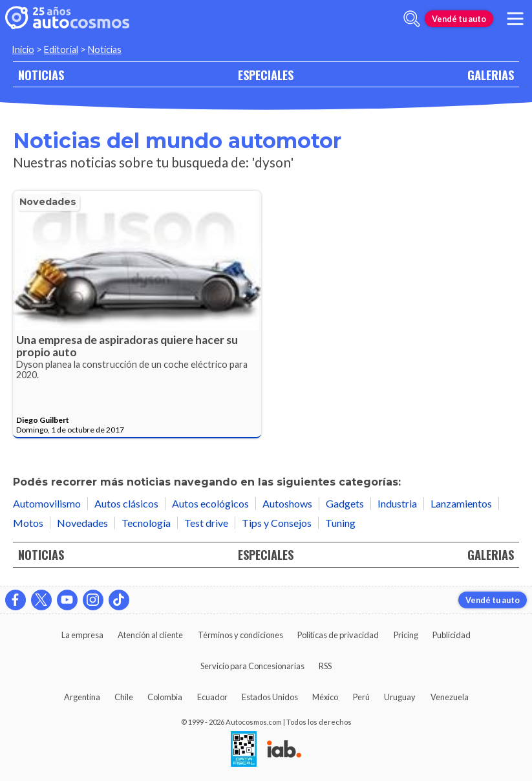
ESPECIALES (266, 75)
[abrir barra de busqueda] (412, 19)
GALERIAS (491, 75)
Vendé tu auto (459, 19)
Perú (361, 697)
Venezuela (450, 697)
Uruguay (400, 697)
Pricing (406, 635)
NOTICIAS (41, 75)
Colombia (165, 697)
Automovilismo (47, 503)
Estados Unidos (270, 697)
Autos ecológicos (210, 503)
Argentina (82, 697)
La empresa (82, 635)
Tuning (340, 523)
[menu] (515, 19)
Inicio (23, 49)
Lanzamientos (461, 503)
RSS (325, 666)
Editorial (61, 49)
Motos (28, 523)
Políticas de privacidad (338, 635)
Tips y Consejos (277, 523)
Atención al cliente (150, 635)
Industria (397, 503)
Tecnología (146, 523)
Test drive (206, 523)
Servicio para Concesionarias (252, 666)
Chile (124, 697)
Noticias (105, 49)
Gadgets (345, 503)
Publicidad (452, 635)
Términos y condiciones (240, 635)
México (325, 697)
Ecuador (212, 697)
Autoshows (287, 503)
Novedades (48, 202)
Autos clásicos (126, 503)
